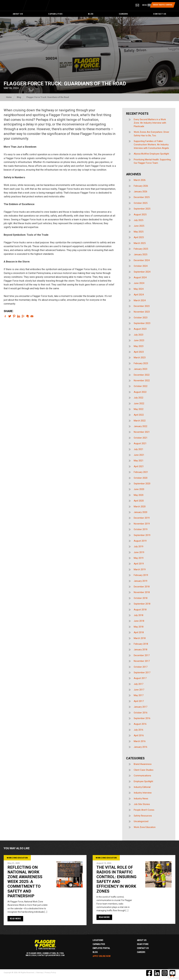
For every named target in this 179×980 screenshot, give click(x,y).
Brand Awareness (143, 764)
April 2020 (139, 501)
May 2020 (139, 495)
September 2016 (142, 718)
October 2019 (141, 529)
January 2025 (141, 254)
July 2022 (139, 398)
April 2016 (139, 735)
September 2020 (142, 484)
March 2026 (140, 180)
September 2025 (142, 209)
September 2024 (142, 272)
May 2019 (139, 558)
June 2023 (139, 340)
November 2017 (142, 661)
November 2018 (142, 592)
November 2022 (142, 381)
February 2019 (141, 575)
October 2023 (141, 318)
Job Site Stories (142, 804)
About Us (18, 14)
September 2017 (142, 673)
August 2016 (140, 724)
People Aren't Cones (144, 810)
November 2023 (142, 312)
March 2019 (140, 569)
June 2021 (139, 455)
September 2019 (142, 535)
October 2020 (141, 478)
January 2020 (141, 512)
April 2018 (139, 632)
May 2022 (139, 409)
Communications (142, 776)
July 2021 (139, 449)
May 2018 (139, 627)
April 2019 (139, 564)
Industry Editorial (142, 787)
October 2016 (141, 713)
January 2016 (141, 747)
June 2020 (139, 489)
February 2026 (141, 186)
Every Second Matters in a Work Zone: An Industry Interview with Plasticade (150, 123)
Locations (98, 940)
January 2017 (141, 707)
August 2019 (140, 541)
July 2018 (139, 615)
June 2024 (139, 283)
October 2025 (141, 203)
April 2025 (139, 237)
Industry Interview (143, 793)
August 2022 (140, 392)
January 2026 (141, 192)
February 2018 (141, 644)
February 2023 (141, 363)
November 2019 (142, 524)
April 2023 (139, 352)
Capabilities (55, 14)
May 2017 (139, 695)
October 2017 (141, 667)
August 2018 (140, 610)
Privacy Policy (50, 973)
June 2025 (139, 226)
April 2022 (139, 415)
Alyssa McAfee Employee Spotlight (151, 154)
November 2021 (142, 432)
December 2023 (142, 306)
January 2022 (141, 426)
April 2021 (139, 466)
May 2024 (139, 289)
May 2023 (139, 346)
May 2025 (139, 232)
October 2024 (141, 266)
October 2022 (141, 386)
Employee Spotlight (143, 781)
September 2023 (142, 323)
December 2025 (142, 197)
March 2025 (140, 243)
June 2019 (139, 552)
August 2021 (140, 443)
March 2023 (140, 358)
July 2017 (139, 684)
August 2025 (140, 215)
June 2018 (139, 621)
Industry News (141, 799)
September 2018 (142, 604)
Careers (123, 14)
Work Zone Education (145, 827)
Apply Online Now (102, 956)
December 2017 (142, 655)
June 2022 (139, 403)
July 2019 (139, 547)
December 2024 (142, 260)
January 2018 (141, 650)
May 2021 (139, 461)
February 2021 (141, 472)
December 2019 (142, 518)
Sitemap (40, 973)
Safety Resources (143, 816)
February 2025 (141, 249)
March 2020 (140, 507)
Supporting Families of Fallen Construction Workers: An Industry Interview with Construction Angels (151, 145)
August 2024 (140, 277)
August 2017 (140, 678)
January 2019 (141, 581)
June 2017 (139, 690)
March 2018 (140, 638)
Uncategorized (141, 821)
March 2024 (140, 300)
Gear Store (143, 944)
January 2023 (141, 369)
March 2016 (140, 741)
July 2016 (139, 730)
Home (9, 97)
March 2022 (140, 421)
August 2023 (140, 329)
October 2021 (141, 438)
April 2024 (139, 295)
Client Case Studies (144, 770)
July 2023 (139, 335)
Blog (91, 14)
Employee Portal (101, 948)
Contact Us (160, 14)
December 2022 (142, 375)
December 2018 (142, 587)
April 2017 (139, 701)
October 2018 (141, 598)
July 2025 (139, 220)
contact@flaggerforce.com (51, 955)
